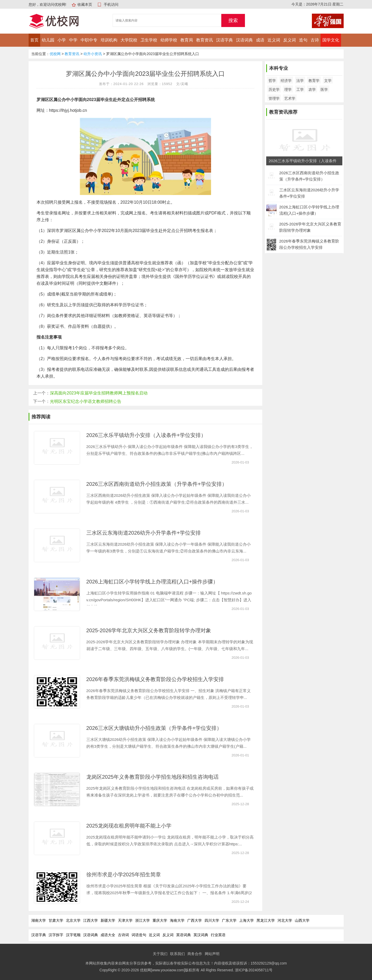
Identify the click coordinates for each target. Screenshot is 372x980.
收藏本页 (85, 4)
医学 (324, 89)
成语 (260, 40)
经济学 (286, 81)
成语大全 (108, 935)
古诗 (315, 40)
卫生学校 (149, 40)
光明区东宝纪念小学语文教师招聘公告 (86, 401)
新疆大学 (108, 920)
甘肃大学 (56, 920)
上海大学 (247, 920)
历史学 (274, 89)
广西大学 (195, 920)
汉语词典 (244, 40)
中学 (73, 40)
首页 (34, 40)
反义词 (290, 40)
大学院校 (129, 40)
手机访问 (111, 4)
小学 (62, 40)
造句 (303, 40)
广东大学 (229, 920)
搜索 (233, 20)
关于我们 (160, 954)
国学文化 (331, 40)
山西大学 (302, 920)
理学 (288, 89)
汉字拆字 (56, 935)
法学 (300, 81)
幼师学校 (169, 40)
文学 (328, 81)
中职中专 (89, 40)
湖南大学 (39, 920)
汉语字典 (224, 40)
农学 (312, 89)
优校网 (55, 54)
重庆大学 (160, 920)
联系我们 (177, 954)
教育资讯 (205, 40)
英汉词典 (201, 935)
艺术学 (290, 98)
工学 (300, 89)
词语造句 (139, 935)
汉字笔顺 (73, 935)
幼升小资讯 (93, 54)
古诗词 (123, 935)
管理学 (274, 98)
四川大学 (212, 920)
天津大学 (125, 920)
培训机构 (109, 40)
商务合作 (195, 954)
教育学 (314, 81)
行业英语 (218, 935)
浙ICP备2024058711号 (254, 970)
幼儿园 (48, 40)
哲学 (272, 81)
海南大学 (177, 920)
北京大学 (73, 920)
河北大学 (285, 920)
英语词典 (184, 935)
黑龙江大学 (266, 920)
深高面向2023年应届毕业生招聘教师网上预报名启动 (99, 393)
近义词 (274, 40)
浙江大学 (143, 920)
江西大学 (91, 920)
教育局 (187, 40)
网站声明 (212, 954)
